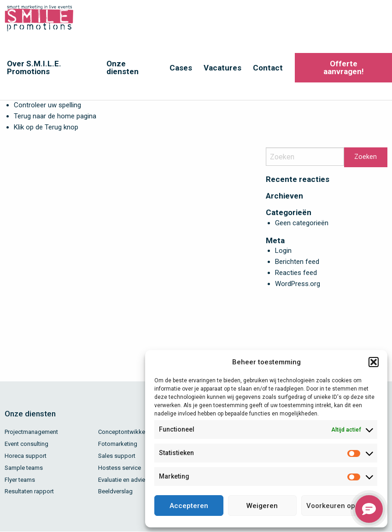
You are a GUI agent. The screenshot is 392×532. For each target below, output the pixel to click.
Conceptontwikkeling (126, 432)
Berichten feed (297, 262)
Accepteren (189, 506)
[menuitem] (50, 68)
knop (70, 127)
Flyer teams (20, 480)
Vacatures (222, 68)
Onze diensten (123, 67)
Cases (181, 68)
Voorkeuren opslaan (340, 506)
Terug (53, 127)
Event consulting (26, 444)
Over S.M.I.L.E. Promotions (34, 67)
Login (283, 251)
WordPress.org (298, 284)
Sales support (117, 456)
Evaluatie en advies (123, 480)
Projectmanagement (31, 432)
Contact (268, 68)
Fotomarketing (118, 444)
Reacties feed (296, 273)
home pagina (77, 116)
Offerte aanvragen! (344, 67)
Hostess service (120, 468)
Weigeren (262, 506)
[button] (374, 362)
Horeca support (26, 456)
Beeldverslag (115, 491)
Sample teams (24, 468)
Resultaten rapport (29, 491)
